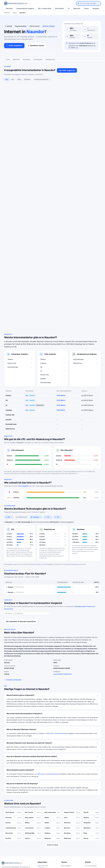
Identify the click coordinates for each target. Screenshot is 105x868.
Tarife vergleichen (14, 46)
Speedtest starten (36, 46)
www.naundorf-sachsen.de (62, 647)
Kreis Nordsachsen (21, 26)
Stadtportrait (50, 59)
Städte (15, 13)
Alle (7, 79)
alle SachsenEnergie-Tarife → (33, 258)
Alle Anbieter (60, 8)
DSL (13, 79)
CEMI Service (41, 747)
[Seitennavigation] (52, 60)
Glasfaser (27, 79)
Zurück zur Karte (52, 818)
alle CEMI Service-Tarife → (32, 291)
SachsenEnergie (62, 707)
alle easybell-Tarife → (31, 233)
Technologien (38, 59)
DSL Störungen (43, 857)
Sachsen (9, 26)
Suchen (25, 850)
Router (87, 8)
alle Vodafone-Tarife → (31, 122)
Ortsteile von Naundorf (14, 653)
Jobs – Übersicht (67, 842)
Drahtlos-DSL (49, 707)
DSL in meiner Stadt (45, 8)
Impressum (89, 845)
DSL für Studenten (44, 854)
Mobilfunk (77, 8)
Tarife (8, 59)
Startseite (9, 8)
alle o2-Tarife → (29, 178)
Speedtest (27, 59)
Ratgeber (96, 8)
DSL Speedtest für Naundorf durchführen (21, 595)
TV (69, 8)
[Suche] (13, 850)
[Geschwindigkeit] (42, 79)
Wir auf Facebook (91, 839)
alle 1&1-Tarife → (29, 153)
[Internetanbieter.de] (16, 3)
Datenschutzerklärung (92, 842)
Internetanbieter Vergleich (25, 8)
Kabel (19, 79)
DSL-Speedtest (23, 459)
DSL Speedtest (66, 839)
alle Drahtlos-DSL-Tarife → (32, 208)
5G (14, 416)
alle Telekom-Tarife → (31, 89)
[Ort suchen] (27, 586)
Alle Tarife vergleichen (67, 70)
